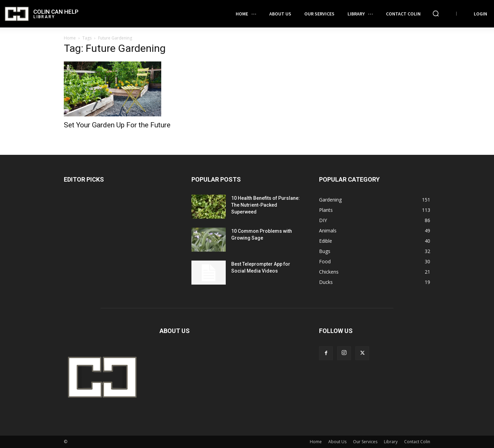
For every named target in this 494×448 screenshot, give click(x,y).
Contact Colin (417, 442)
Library (391, 442)
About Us (337, 442)
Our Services (365, 442)
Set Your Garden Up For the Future (117, 125)
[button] (436, 13)
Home (70, 38)
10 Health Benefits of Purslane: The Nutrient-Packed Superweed (266, 205)
